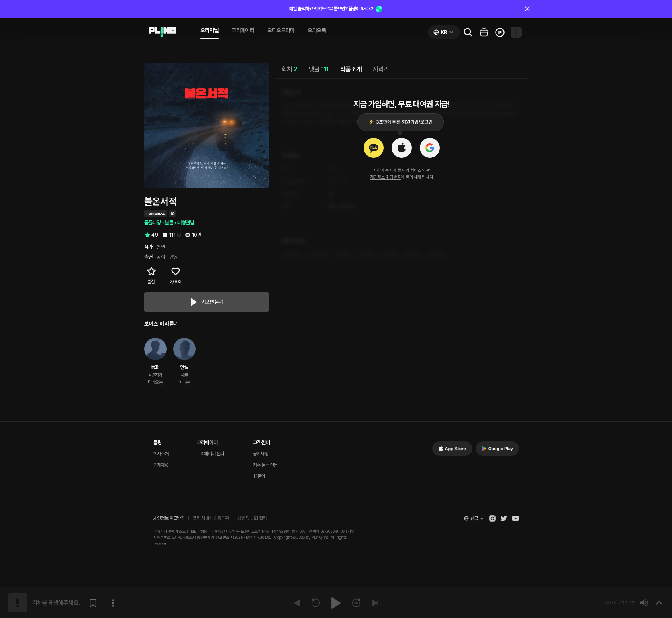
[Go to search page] (468, 32)
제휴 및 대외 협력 (252, 518)
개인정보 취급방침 (386, 177)
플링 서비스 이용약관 (211, 518)
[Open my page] (516, 32)
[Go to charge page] (500, 32)
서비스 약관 (420, 170)
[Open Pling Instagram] (492, 518)
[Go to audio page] (162, 32)
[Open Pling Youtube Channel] (515, 518)
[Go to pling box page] (484, 32)
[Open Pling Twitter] (504, 518)
